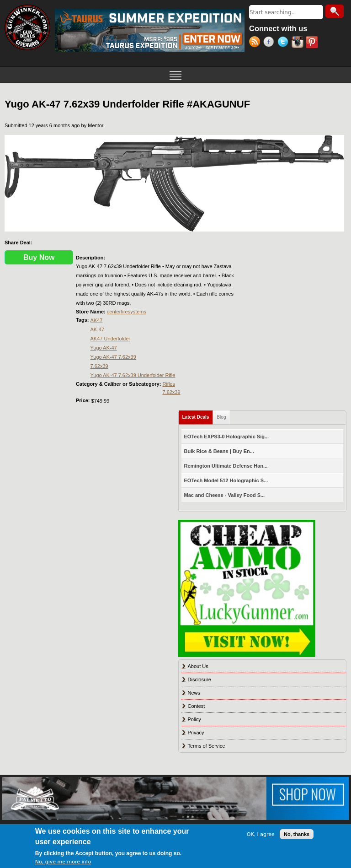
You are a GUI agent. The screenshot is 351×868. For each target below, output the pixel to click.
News (194, 693)
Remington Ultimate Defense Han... (226, 466)
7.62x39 (99, 366)
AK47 (97, 320)
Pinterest (313, 43)
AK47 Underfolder (110, 339)
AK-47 (98, 329)
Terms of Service (207, 746)
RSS (256, 43)
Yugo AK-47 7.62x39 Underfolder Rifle (133, 375)
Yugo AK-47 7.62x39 (113, 357)
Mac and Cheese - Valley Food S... (225, 495)
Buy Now (39, 257)
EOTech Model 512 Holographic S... (226, 480)
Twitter (285, 43)
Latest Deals (198, 415)
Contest (197, 706)
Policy (194, 719)
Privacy (196, 733)
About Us (198, 666)
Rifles (169, 384)
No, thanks (297, 834)
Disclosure (199, 679)
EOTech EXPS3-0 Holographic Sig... (227, 437)
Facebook (270, 43)
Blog (221, 417)
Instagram (299, 43)
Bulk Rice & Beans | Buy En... (219, 451)
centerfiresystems (127, 312)
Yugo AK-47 (104, 348)
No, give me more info (63, 862)
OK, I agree (261, 834)
